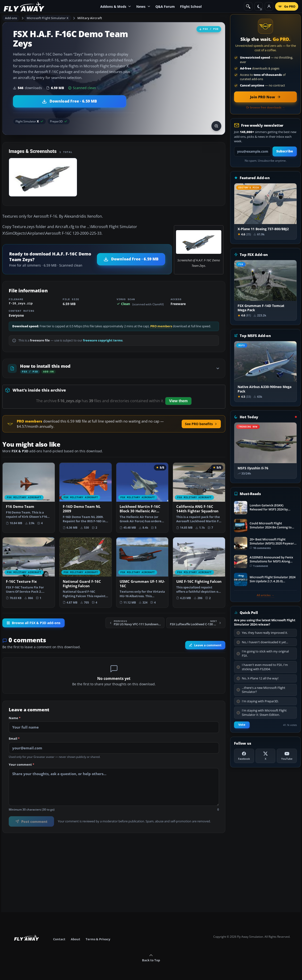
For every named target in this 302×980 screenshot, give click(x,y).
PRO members (161, 326)
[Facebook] (244, 756)
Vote (242, 725)
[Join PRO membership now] (265, 97)
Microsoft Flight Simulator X (48, 18)
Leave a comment (205, 645)
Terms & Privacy (98, 939)
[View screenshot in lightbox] (216, 126)
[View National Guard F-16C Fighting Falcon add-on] (86, 572)
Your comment (21, 765)
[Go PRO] (287, 6)
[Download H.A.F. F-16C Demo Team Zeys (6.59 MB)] (70, 101)
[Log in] (269, 6)
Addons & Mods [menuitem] (116, 6)
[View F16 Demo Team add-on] (29, 496)
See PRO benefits (201, 424)
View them (178, 401)
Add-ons (11, 18)
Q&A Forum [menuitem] (165, 6)
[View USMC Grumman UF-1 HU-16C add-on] (142, 572)
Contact (59, 939)
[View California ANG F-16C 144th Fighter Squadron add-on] (199, 498)
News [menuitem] (143, 6)
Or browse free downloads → (266, 108)
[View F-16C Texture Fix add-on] (29, 570)
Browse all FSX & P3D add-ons (34, 623)
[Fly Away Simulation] (24, 6)
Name (15, 718)
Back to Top (151, 958)
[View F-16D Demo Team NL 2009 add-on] (86, 498)
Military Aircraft (90, 18)
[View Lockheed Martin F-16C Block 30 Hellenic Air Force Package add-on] (142, 498)
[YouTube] (287, 756)
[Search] (248, 6)
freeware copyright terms (103, 340)
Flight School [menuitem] (191, 6)
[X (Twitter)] (266, 756)
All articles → (265, 595)
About (75, 939)
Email (14, 739)
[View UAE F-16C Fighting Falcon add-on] (199, 570)
